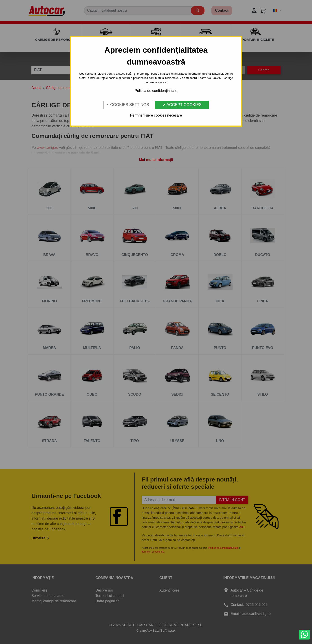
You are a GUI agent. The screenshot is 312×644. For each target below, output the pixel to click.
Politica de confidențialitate (156, 91)
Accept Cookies (182, 105)
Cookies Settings (127, 105)
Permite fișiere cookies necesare (156, 115)
